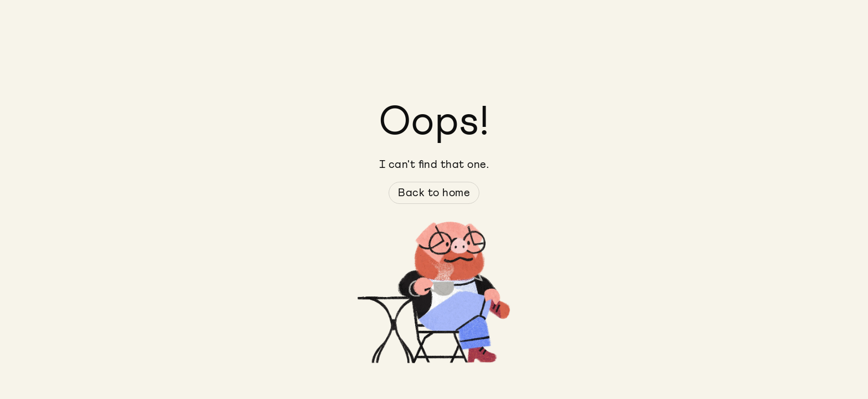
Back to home (434, 193)
